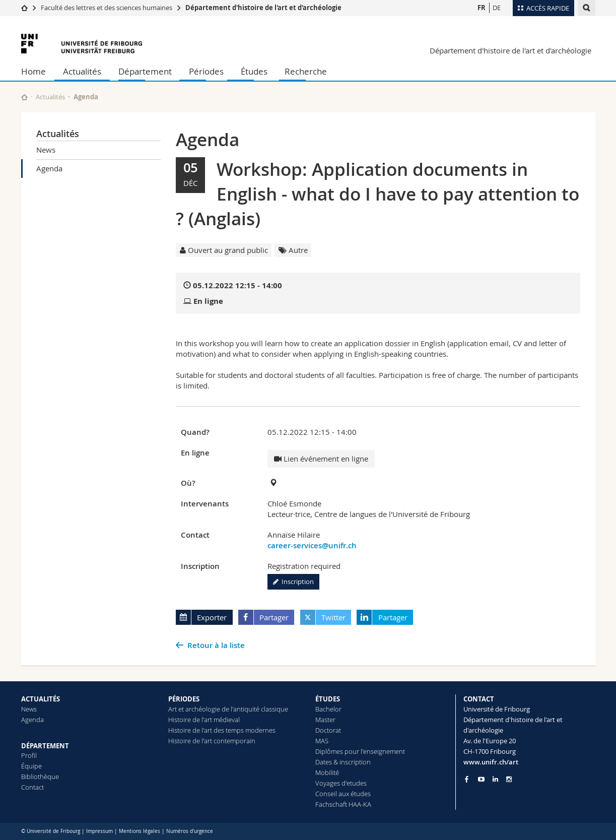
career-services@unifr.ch (312, 545)
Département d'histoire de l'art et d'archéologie (263, 8)
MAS (322, 741)
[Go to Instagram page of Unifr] (509, 779)
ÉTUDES (328, 699)
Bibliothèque (40, 777)
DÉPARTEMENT (45, 746)
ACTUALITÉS (41, 699)
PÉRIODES (184, 699)
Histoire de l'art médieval (204, 720)
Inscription (293, 581)
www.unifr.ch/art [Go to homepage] (491, 762)
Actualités (82, 71)
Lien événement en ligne (321, 459)
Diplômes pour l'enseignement (360, 751)
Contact (32, 787)
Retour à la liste (216, 645)
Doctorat (328, 730)
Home (33, 71)
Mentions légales (140, 831)
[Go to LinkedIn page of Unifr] (495, 779)
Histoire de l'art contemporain (212, 741)
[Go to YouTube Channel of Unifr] (481, 779)
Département (145, 71)
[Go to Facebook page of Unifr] (467, 779)
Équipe (31, 766)
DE (497, 8)
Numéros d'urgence (190, 831)
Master (325, 720)
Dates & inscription (343, 762)
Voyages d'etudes (341, 783)
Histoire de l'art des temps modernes (222, 730)
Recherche (306, 71)
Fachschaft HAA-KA (343, 804)
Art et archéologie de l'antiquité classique (228, 709)
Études (254, 71)
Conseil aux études (343, 794)
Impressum (99, 831)
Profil (29, 755)
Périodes (206, 71)
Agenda (49, 168)
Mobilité (327, 772)
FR (482, 8)
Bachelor (328, 709)
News (46, 150)
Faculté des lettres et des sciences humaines (107, 8)
